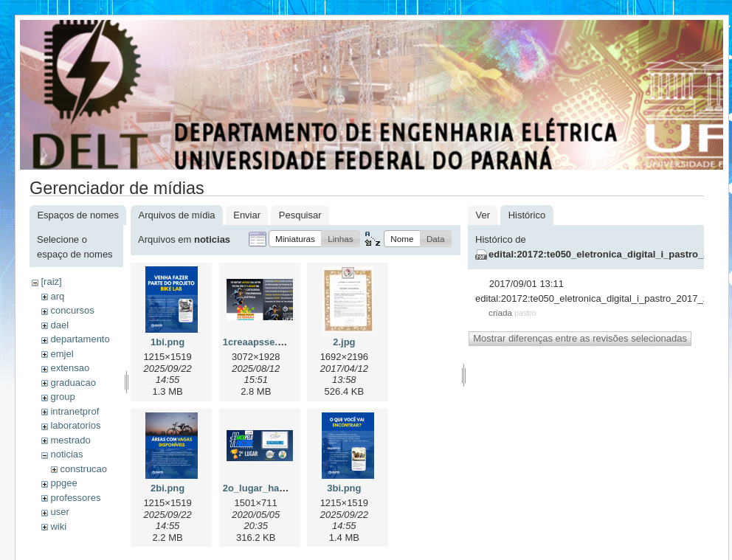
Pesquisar (300, 215)
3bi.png (344, 488)
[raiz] (51, 281)
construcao (83, 469)
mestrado (70, 440)
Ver (483, 215)
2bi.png (168, 488)
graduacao (73, 383)
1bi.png (168, 342)
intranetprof (75, 411)
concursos (72, 310)
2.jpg (344, 342)
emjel (62, 354)
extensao (70, 368)
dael (59, 325)
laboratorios (75, 425)
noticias (66, 454)
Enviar (247, 215)
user (59, 512)
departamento (80, 339)
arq (57, 296)
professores (75, 498)
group (62, 397)
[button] (295, 239)
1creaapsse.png (259, 342)
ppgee (63, 483)
